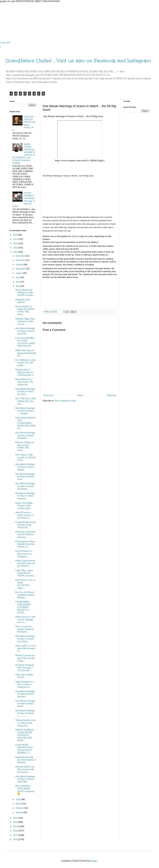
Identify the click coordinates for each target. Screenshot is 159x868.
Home (80, 395)
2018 (16, 831)
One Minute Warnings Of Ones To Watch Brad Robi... (25, 435)
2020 (16, 822)
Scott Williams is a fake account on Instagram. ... (24, 554)
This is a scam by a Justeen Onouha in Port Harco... (24, 629)
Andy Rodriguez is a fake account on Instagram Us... (24, 684)
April (18, 799)
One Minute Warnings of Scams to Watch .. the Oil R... (25, 331)
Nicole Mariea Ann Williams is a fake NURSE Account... (25, 292)
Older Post (112, 395)
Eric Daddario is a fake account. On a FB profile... (25, 363)
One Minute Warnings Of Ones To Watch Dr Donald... (25, 486)
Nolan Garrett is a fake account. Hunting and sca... (25, 619)
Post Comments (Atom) (65, 401)
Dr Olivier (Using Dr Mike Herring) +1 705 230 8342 (25, 668)
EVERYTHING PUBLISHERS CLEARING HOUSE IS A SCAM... (23, 607)
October (20, 264)
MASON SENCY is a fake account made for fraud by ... (25, 769)
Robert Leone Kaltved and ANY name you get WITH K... (25, 563)
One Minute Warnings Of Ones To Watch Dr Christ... (25, 391)
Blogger (94, 861)
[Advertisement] (79, 22)
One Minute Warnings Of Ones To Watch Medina (25, 467)
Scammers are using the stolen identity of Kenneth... (25, 760)
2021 (16, 818)
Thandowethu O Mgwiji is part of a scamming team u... (25, 372)
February (20, 808)
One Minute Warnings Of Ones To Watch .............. (25, 713)
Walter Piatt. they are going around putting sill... (26, 353)
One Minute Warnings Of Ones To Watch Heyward (25, 694)
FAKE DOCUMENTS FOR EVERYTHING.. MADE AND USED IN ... (25, 423)
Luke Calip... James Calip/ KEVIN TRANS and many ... (26, 573)
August (19, 273)
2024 (16, 243)
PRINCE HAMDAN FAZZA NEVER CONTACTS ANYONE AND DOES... (24, 735)
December (21, 256)
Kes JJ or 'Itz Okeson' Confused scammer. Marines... (25, 595)
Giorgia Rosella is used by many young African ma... (26, 525)
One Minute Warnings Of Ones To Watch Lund (25, 477)
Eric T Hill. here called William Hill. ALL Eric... (25, 401)
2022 (16, 252)
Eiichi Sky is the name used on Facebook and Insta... (25, 534)
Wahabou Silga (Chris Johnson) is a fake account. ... (25, 321)
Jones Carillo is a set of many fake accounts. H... (26, 648)
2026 (16, 235)
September (21, 269)
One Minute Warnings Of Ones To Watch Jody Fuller (25, 779)
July (18, 277)
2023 (16, 248)
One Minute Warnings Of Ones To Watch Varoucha (25, 496)
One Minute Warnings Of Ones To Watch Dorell (25, 703)
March (19, 804)
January (20, 812)
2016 (16, 839)
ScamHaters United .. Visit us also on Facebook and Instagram (78, 61)
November (21, 260)
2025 (16, 239)
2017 (16, 835)
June (18, 282)
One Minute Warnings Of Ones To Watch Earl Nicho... (25, 639)
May (18, 286)
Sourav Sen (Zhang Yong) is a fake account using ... (24, 505)
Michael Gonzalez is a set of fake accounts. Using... (25, 658)
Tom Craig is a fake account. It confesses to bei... (26, 457)
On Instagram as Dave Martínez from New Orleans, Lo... (25, 544)
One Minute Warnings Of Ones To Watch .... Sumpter (25, 411)
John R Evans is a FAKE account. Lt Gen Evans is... (24, 515)
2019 (16, 826)
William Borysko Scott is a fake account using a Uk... (25, 723)
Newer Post (48, 395)
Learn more (5, 42)
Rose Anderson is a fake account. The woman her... (24, 382)
